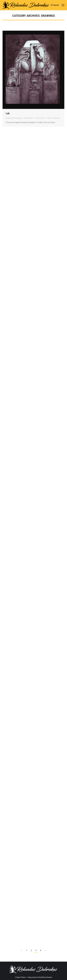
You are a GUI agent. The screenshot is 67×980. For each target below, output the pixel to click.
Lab (8, 113)
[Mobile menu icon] (63, 5)
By (28, 118)
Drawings (18, 118)
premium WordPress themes (42, 977)
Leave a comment (53, 118)
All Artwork (10, 118)
